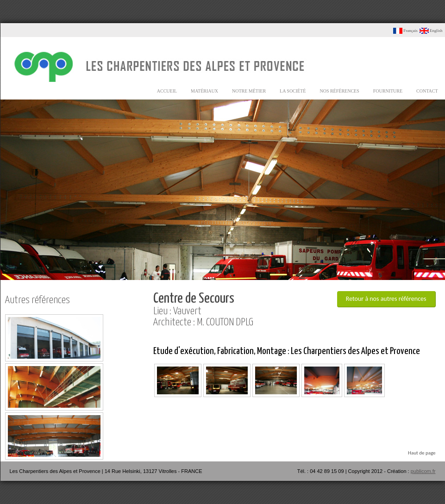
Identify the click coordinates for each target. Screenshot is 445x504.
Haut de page (422, 453)
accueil (167, 91)
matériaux (204, 91)
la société (293, 91)
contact (427, 91)
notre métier (249, 91)
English (431, 31)
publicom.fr (423, 471)
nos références (339, 91)
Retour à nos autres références (386, 299)
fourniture (388, 91)
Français (405, 31)
